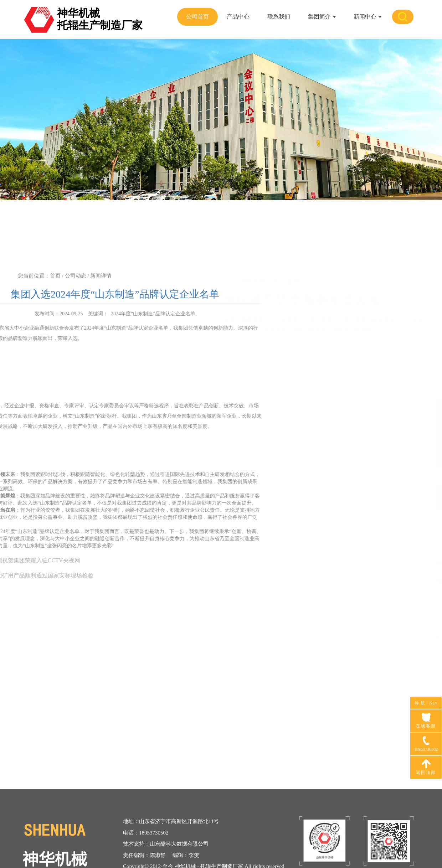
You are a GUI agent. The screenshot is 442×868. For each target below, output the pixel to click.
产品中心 (238, 17)
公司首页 (197, 17)
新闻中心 (368, 17)
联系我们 (279, 17)
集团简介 (322, 17)
